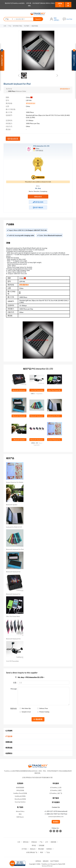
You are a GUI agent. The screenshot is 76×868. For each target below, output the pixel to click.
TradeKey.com (46, 864)
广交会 (48, 852)
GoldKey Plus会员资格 (20, 793)
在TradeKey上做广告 (56, 793)
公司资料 (9, 731)
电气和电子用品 (18, 26)
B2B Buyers (20, 817)
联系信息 (9, 748)
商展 (41, 852)
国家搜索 (53, 842)
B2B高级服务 (20, 787)
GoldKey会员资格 (20, 796)
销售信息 (9, 742)
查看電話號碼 (38, 202)
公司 (47, 842)
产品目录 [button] (9, 736)
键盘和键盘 (35, 26)
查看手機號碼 (38, 207)
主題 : (15, 683)
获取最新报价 (65, 89)
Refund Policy (20, 811)
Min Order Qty (26, 708)
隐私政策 (46, 861)
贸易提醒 (41, 845)
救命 (20, 814)
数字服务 (56, 798)
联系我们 (56, 822)
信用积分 (9, 753)
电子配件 (27, 26)
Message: (14, 689)
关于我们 (24, 849)
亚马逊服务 (56, 802)
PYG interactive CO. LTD (41, 146)
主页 (5, 26)
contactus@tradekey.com (56, 816)
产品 (10, 26)
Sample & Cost (26, 712)
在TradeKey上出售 (56, 787)
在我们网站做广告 (32, 852)
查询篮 (34, 845)
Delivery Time (44, 708)
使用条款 (38, 861)
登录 (68, 5)
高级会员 (33, 849)
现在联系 (13, 139)
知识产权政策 (55, 861)
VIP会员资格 (20, 790)
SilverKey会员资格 (20, 799)
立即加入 (60, 5)
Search (38, 19)
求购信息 (34, 842)
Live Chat (69, 19)
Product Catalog (44, 712)
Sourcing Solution (20, 802)
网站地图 (41, 849)
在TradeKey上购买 (56, 790)
